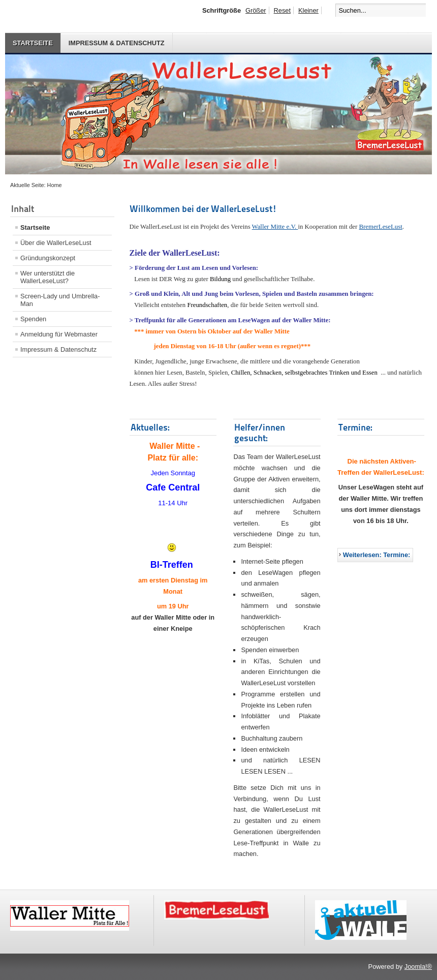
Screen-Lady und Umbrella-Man (60, 300)
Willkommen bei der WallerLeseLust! (203, 209)
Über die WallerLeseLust (56, 243)
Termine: (355, 427)
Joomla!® (418, 967)
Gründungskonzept (48, 258)
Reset (282, 10)
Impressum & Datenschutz (117, 43)
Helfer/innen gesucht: (260, 433)
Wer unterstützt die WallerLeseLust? (48, 277)
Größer (256, 10)
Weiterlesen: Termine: (377, 555)
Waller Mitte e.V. (275, 227)
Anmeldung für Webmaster (59, 334)
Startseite (33, 43)
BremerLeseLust (381, 227)
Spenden (33, 319)
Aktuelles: (150, 427)
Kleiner (308, 10)
